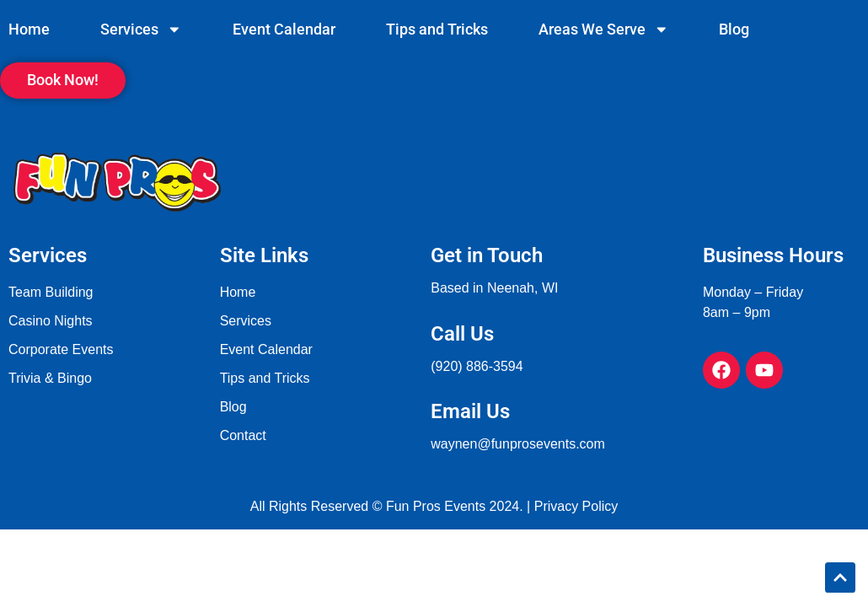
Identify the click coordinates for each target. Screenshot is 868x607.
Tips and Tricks (437, 30)
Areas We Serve (604, 30)
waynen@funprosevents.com (518, 444)
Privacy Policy (576, 506)
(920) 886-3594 (477, 366)
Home (29, 30)
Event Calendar (284, 30)
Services (141, 30)
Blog (734, 30)
